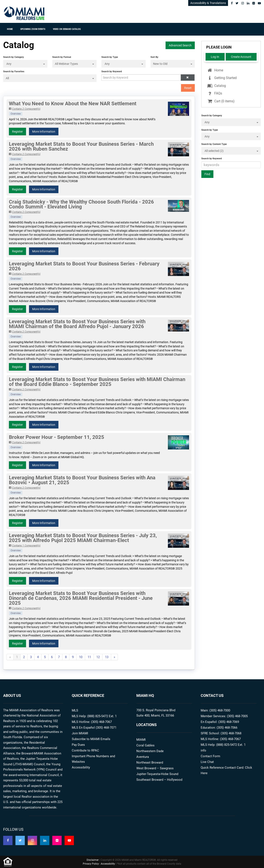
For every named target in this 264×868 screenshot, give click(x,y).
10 (81, 657)
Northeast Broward (150, 763)
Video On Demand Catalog (67, 29)
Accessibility (81, 767)
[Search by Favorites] (50, 78)
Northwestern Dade (150, 751)
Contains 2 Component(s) (26, 109)
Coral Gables (145, 745)
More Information (44, 132)
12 (98, 657)
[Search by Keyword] (141, 78)
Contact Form (210, 756)
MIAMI (141, 740)
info (203, 750)
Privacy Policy (91, 864)
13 (107, 657)
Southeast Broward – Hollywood (159, 780)
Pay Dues (78, 745)
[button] (188, 78)
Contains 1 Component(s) (26, 546)
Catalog (216, 86)
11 (89, 657)
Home (10, 29)
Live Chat (207, 762)
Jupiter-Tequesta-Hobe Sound (157, 774)
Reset (188, 88)
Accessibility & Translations (208, 3)
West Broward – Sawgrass (155, 768)
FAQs (214, 93)
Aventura (143, 757)
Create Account (241, 57)
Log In (215, 57)
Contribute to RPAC (85, 750)
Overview (16, 114)
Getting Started (222, 78)
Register (17, 132)
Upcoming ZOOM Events (33, 29)
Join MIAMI (80, 733)
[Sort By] (173, 64)
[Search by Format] (74, 64)
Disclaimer (93, 860)
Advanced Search (180, 45)
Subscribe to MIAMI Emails (91, 739)
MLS (75, 710)
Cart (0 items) (221, 101)
